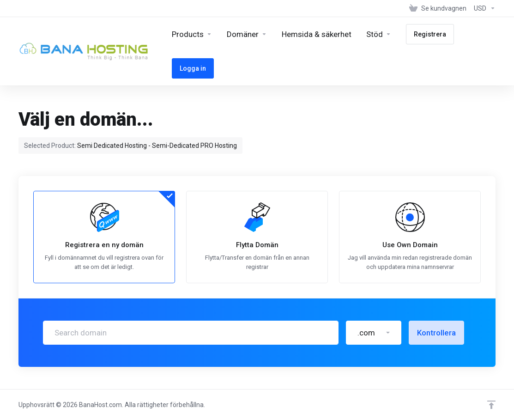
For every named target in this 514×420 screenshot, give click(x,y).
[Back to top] (491, 405)
